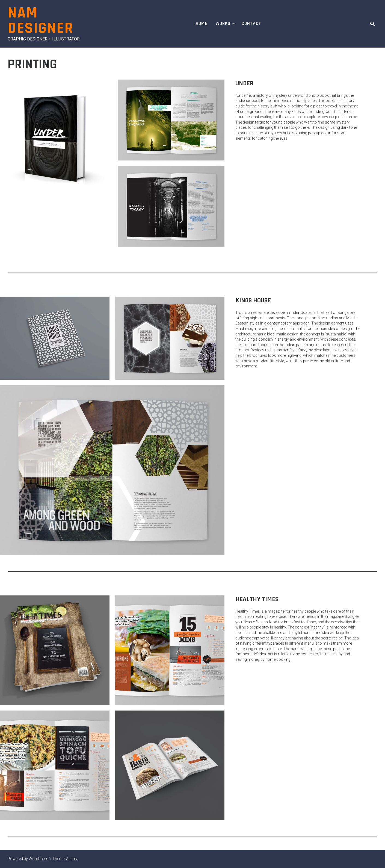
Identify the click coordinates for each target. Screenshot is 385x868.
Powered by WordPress (28, 859)
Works (223, 24)
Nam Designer (41, 21)
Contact (251, 24)
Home (202, 24)
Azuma (72, 859)
